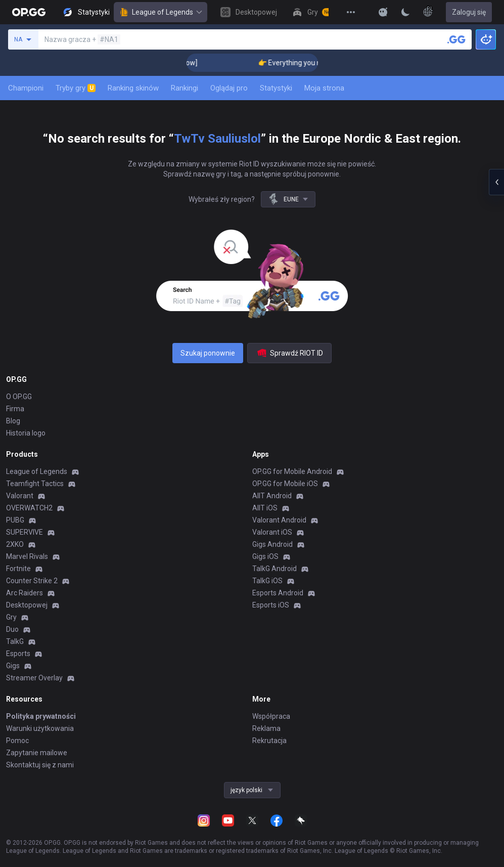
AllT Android (272, 496)
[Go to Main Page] (29, 12)
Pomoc (17, 741)
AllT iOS (265, 508)
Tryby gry (76, 88)
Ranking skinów (133, 88)
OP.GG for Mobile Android (292, 471)
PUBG (15, 520)
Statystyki (276, 88)
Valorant (20, 496)
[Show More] (383, 12)
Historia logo (26, 433)
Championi (26, 88)
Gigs (13, 666)
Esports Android (278, 593)
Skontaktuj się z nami (40, 765)
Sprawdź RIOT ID (289, 353)
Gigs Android (272, 544)
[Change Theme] (405, 12)
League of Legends (161, 12)
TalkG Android (274, 569)
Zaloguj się (469, 12)
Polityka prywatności (41, 716)
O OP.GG (19, 397)
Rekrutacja (269, 741)
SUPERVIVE (25, 532)
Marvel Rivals (27, 556)
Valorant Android (279, 520)
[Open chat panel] (496, 182)
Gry (11, 617)
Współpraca (271, 716)
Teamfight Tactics (35, 484)
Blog (13, 421)
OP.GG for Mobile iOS (285, 484)
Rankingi (185, 88)
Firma (15, 409)
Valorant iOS (272, 532)
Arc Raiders (25, 593)
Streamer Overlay (34, 678)
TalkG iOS (267, 581)
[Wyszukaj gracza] (456, 39)
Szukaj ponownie (208, 353)
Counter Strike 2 (32, 581)
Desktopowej (27, 605)
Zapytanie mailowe (37, 753)
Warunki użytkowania (40, 728)
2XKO (15, 544)
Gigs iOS (265, 556)
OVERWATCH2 (29, 508)
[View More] (351, 12)
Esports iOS (271, 605)
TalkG (15, 641)
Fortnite (18, 569)
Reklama (266, 728)
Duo (12, 629)
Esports (18, 654)
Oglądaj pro (229, 88)
